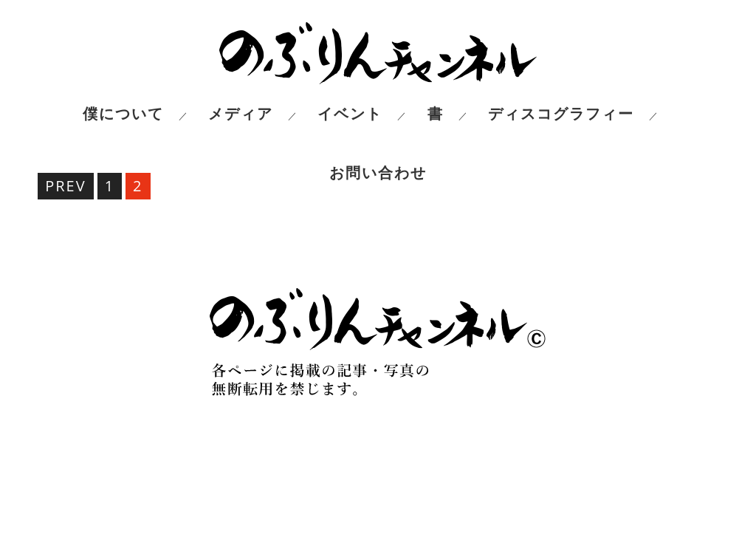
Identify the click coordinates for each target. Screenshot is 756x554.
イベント (350, 114)
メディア (241, 114)
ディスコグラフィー (561, 114)
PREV (65, 186)
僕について (123, 114)
